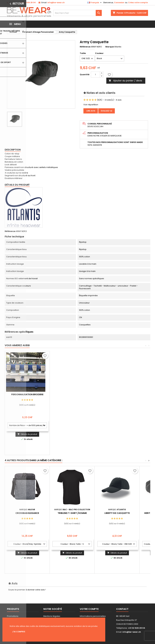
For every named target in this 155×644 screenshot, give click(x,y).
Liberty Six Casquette (117, 513)
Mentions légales (52, 616)
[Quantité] (95, 75)
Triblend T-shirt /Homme (72, 513)
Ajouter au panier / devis (125, 81)
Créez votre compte (138, 3)
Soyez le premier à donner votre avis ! (27, 590)
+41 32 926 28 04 (28, 3)
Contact (122, 609)
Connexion (119, 3)
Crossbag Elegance (27, 513)
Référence (85, 47)
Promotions (13, 616)
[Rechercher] (77, 13)
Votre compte (89, 609)
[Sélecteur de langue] (95, 3)
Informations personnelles (93, 616)
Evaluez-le (107, 111)
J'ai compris (19, 632)
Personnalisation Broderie (72, 394)
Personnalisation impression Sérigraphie (27, 396)
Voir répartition (91, 105)
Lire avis (91, 111)
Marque (110, 47)
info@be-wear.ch (56, 3)
